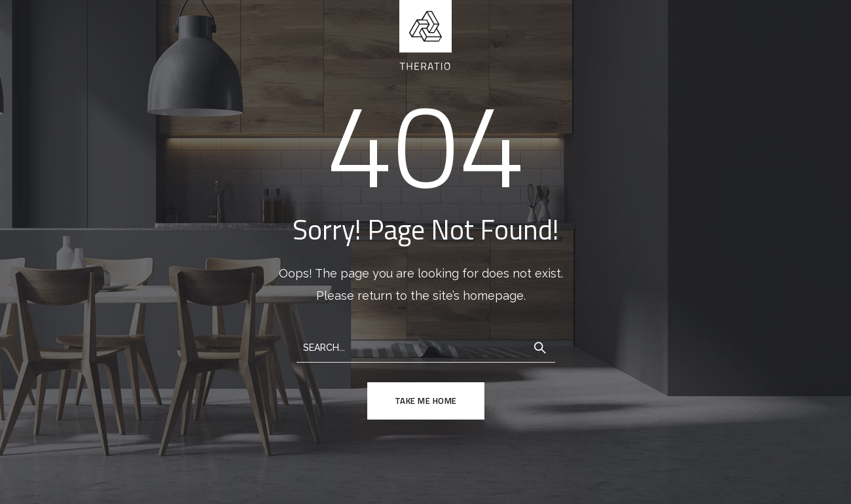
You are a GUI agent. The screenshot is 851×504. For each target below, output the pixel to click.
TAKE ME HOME (426, 401)
